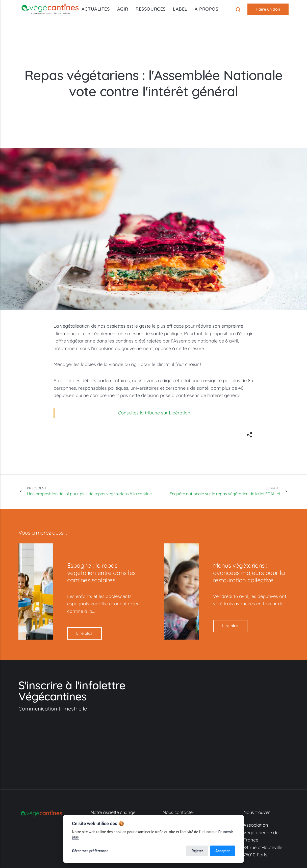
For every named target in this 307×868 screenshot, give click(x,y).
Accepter (223, 851)
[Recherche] (239, 9)
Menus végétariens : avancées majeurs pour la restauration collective (249, 573)
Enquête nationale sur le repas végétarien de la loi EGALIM (225, 491)
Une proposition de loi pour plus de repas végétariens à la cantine (89, 491)
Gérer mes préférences (90, 851)
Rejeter (197, 851)
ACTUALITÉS (96, 9)
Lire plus (84, 633)
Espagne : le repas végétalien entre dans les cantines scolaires (101, 573)
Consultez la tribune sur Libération (154, 413)
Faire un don (268, 9)
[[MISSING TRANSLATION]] (249, 435)
